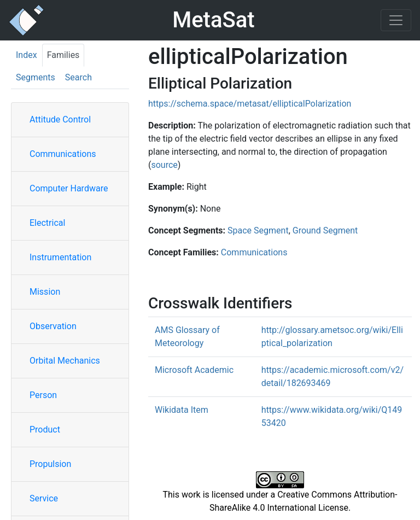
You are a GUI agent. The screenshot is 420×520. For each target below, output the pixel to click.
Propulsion (50, 464)
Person (43, 395)
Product (45, 430)
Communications (63, 154)
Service (44, 498)
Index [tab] (27, 55)
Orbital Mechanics (65, 361)
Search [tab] (78, 77)
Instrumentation (60, 257)
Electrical (47, 223)
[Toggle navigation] (396, 20)
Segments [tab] (36, 77)
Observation (53, 326)
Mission (45, 292)
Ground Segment (325, 230)
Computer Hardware (69, 188)
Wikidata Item (182, 410)
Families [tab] (63, 55)
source (164, 165)
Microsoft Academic (194, 370)
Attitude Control (60, 119)
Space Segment (258, 230)
